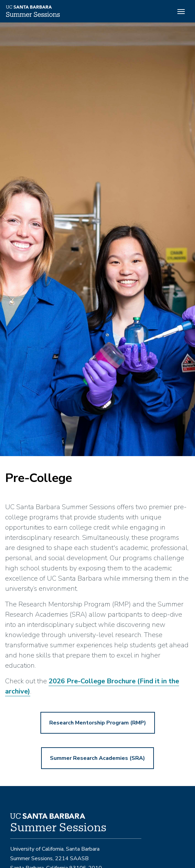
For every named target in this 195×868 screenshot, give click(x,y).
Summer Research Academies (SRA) (97, 758)
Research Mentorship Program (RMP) (98, 723)
